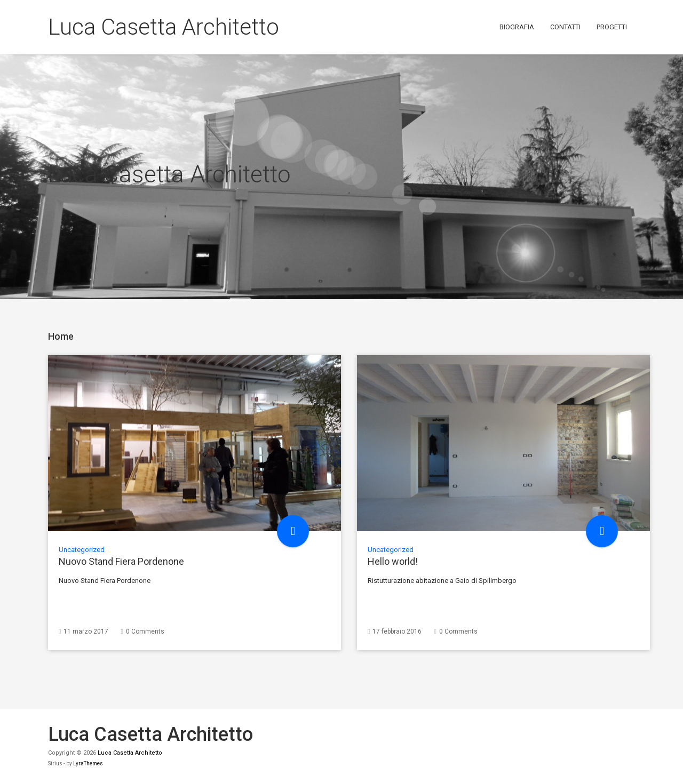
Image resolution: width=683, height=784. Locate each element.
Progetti (612, 27)
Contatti (565, 27)
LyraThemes (88, 763)
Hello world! (393, 561)
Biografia (517, 27)
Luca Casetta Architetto (164, 27)
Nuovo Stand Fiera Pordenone (121, 561)
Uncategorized (82, 550)
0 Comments (145, 631)
